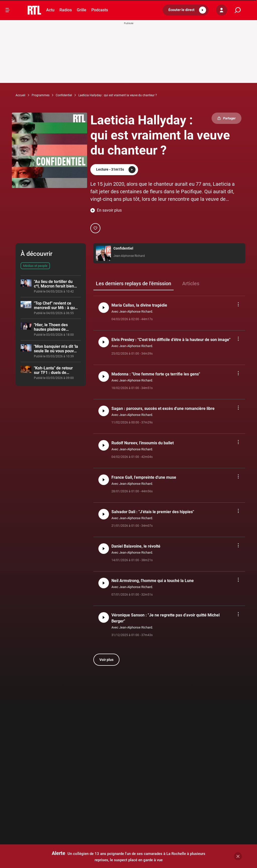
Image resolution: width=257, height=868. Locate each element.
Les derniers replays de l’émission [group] (134, 283)
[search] (238, 10)
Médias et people (35, 266)
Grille (82, 10)
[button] (186, 10)
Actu (50, 10)
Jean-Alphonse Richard (129, 256)
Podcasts (100, 10)
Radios (66, 10)
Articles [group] (191, 283)
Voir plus (106, 660)
